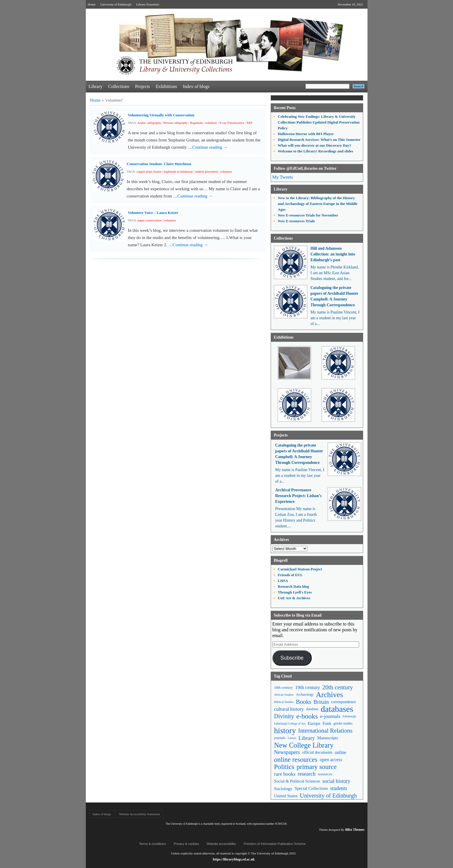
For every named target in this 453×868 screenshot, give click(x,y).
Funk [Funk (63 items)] (327, 723)
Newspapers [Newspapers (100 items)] (287, 752)
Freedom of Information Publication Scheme (275, 844)
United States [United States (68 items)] (286, 796)
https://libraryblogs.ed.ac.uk (234, 859)
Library (96, 86)
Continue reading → (210, 147)
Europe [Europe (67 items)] (314, 723)
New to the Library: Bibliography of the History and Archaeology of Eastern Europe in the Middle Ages (318, 204)
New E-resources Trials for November (308, 215)
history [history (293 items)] (285, 731)
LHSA (283, 581)
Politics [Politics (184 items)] (284, 767)
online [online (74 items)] (341, 752)
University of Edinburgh (116, 4)
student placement (207, 171)
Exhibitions (166, 86)
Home (92, 4)
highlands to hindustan (178, 171)
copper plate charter (149, 171)
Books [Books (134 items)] (303, 702)
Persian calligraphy (176, 123)
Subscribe (292, 658)
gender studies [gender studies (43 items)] (343, 723)
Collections (119, 86)
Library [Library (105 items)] (307, 738)
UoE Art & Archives (294, 598)
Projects (142, 86)
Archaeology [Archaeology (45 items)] (305, 695)
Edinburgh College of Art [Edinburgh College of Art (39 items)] (290, 724)
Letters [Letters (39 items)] (292, 738)
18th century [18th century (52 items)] (284, 687)
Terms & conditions (153, 844)
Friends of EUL (290, 575)
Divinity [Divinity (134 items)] (284, 716)
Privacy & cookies (186, 844)
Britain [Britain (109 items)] (321, 702)
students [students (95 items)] (339, 788)
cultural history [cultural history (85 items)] (289, 709)
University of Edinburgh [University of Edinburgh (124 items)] (328, 796)
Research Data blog (294, 586)
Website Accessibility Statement (139, 814)
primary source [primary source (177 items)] (317, 767)
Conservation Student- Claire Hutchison (159, 164)
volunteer (211, 123)
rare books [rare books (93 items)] (285, 774)
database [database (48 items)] (312, 709)
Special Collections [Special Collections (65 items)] (311, 788)
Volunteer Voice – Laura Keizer (153, 213)
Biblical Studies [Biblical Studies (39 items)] (284, 702)
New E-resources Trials (296, 221)
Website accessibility (221, 844)
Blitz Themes (355, 830)
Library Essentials (148, 4)
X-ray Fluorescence (232, 123)
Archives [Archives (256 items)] (329, 695)
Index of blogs (196, 86)
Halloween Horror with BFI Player (306, 134)
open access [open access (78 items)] (331, 760)
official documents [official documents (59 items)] (317, 752)
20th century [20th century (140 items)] (338, 687)
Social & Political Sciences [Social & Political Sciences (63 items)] (297, 781)
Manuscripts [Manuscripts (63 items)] (328, 738)
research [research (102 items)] (307, 774)
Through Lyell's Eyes (295, 592)
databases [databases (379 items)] (337, 709)
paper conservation (150, 220)
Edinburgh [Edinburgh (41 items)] (349, 716)
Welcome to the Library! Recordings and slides (316, 151)
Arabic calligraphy (149, 123)
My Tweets (283, 177)
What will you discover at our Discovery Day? (315, 145)
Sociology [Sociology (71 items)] (283, 788)
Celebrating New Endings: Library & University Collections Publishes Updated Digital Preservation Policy (319, 122)
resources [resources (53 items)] (325, 774)
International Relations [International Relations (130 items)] (325, 731)
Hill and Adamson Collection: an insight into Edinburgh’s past (333, 254)
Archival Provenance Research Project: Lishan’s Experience (299, 496)
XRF (249, 123)
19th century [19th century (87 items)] (308, 687)
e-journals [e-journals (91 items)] (330, 716)
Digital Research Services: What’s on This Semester (319, 140)
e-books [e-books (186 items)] (307, 716)
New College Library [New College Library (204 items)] (304, 745)
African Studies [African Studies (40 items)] (284, 695)
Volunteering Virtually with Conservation (161, 115)
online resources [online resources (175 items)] (296, 760)
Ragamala (196, 123)
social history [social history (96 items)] (336, 781)
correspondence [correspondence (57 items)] (344, 702)
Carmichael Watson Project (300, 569)
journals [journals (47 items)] (280, 738)
